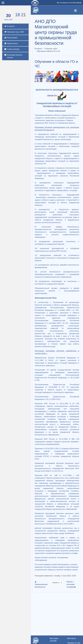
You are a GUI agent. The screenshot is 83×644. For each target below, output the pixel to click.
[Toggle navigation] (77, 10)
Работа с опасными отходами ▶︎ (71, 584)
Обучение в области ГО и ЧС (48, 51)
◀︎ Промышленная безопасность (41, 584)
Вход (79, 3)
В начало (38, 49)
